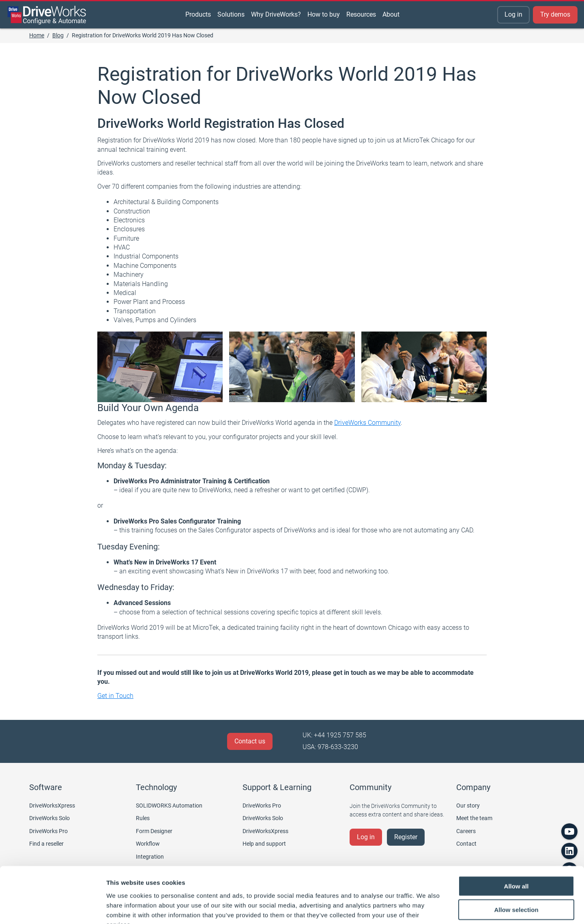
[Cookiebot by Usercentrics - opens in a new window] (53, 908)
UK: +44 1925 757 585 (334, 735)
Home (37, 35)
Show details (426, 908)
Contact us (250, 741)
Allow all (516, 837)
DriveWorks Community (367, 423)
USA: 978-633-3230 (330, 747)
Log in (513, 14)
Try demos (555, 14)
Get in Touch (115, 696)
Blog (58, 35)
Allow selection (516, 860)
